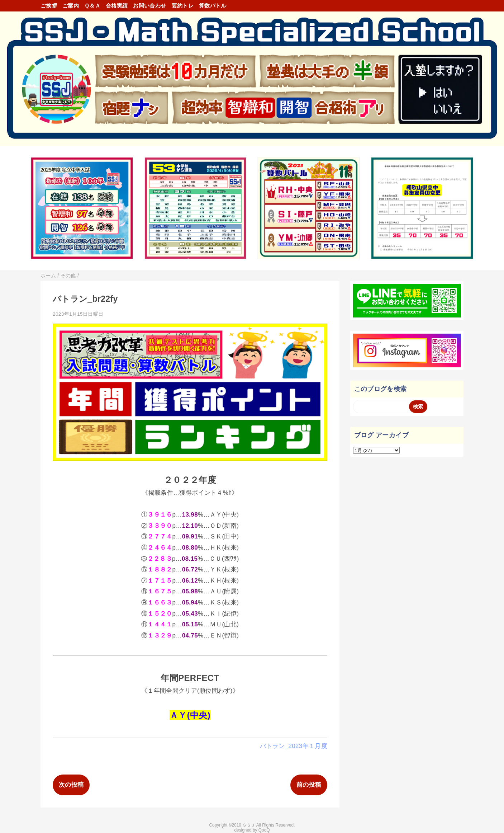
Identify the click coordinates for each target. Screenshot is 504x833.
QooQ (264, 830)
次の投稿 (71, 785)
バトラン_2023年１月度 (294, 746)
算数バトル (213, 6)
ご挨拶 (49, 6)
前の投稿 (309, 785)
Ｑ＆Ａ (92, 6)
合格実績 (117, 6)
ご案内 (71, 6)
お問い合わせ (149, 6)
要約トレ (183, 6)
